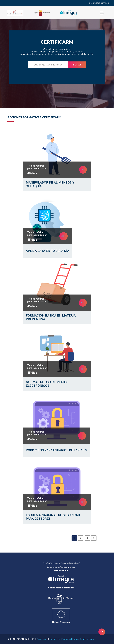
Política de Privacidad (61, 639)
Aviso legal (42, 639)
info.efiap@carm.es (99, 3)
